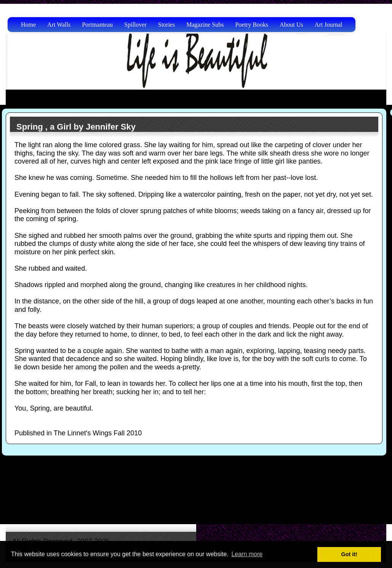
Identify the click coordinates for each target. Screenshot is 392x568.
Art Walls (59, 25)
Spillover (135, 25)
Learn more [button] (247, 554)
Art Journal (328, 25)
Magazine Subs (205, 25)
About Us (291, 25)
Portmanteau (97, 25)
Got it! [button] (349, 554)
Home (28, 25)
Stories (166, 25)
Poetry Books (252, 25)
